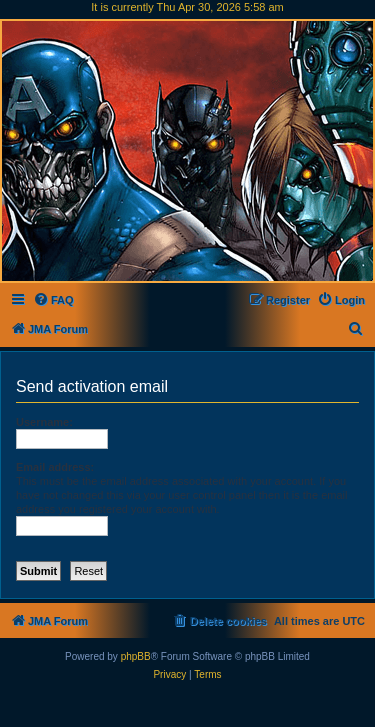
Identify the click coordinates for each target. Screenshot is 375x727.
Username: (44, 422)
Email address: (55, 467)
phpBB (136, 656)
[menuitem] (53, 300)
